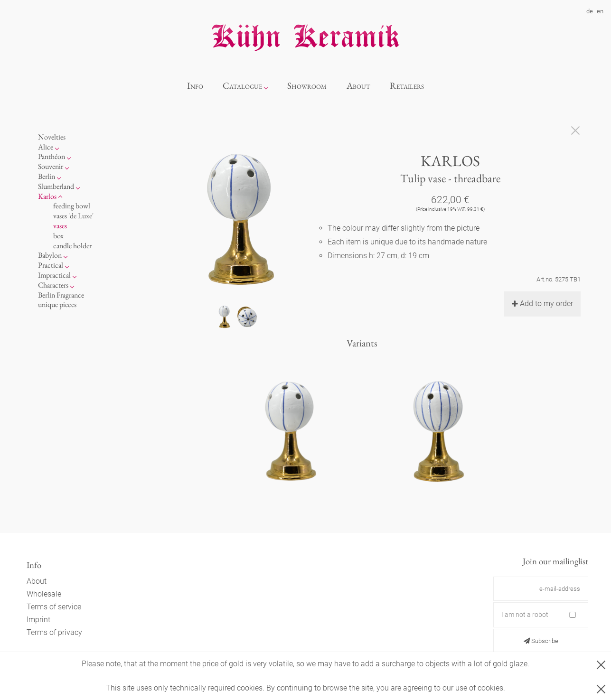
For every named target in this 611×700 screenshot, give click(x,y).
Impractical (54, 275)
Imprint (38, 620)
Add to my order (542, 303)
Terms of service (54, 607)
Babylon (50, 255)
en (600, 11)
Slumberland (56, 186)
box (58, 236)
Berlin (47, 176)
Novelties (52, 137)
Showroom (307, 86)
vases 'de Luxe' (73, 216)
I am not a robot (525, 615)
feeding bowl (72, 206)
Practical (51, 265)
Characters (53, 285)
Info (195, 86)
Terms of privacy (54, 632)
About (358, 86)
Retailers (407, 86)
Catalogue (242, 86)
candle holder (72, 246)
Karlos (47, 196)
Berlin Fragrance (61, 295)
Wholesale (44, 594)
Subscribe (541, 641)
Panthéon (52, 156)
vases (60, 226)
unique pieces (57, 304)
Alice (46, 147)
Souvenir (51, 166)
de (590, 11)
